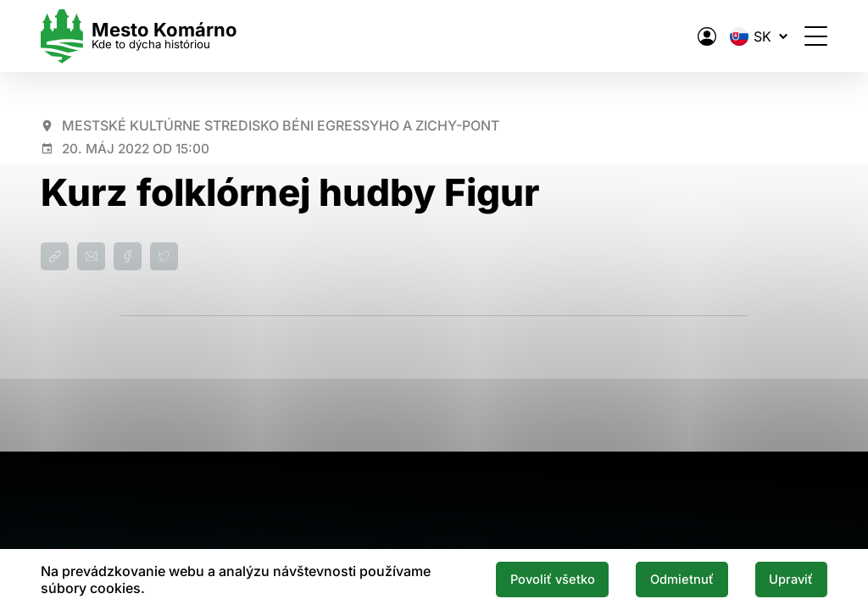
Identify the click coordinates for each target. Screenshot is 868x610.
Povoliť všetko (553, 579)
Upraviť (791, 579)
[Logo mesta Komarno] (139, 36)
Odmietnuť (682, 579)
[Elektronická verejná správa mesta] (707, 36)
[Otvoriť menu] (816, 36)
